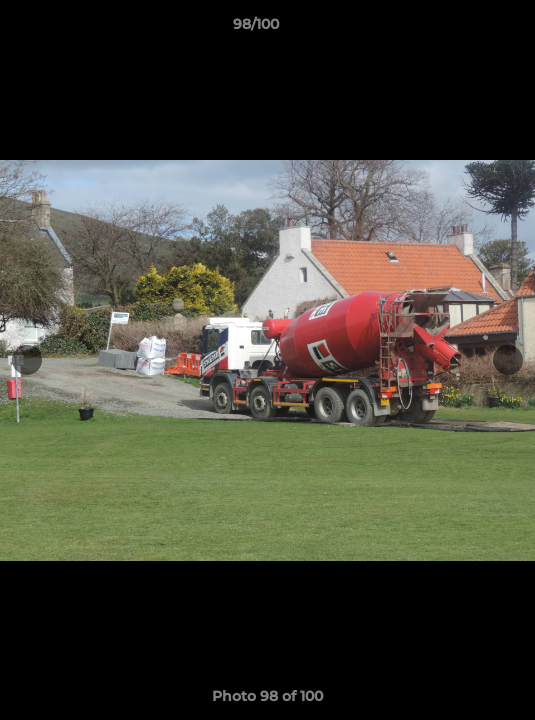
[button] (463, 29)
